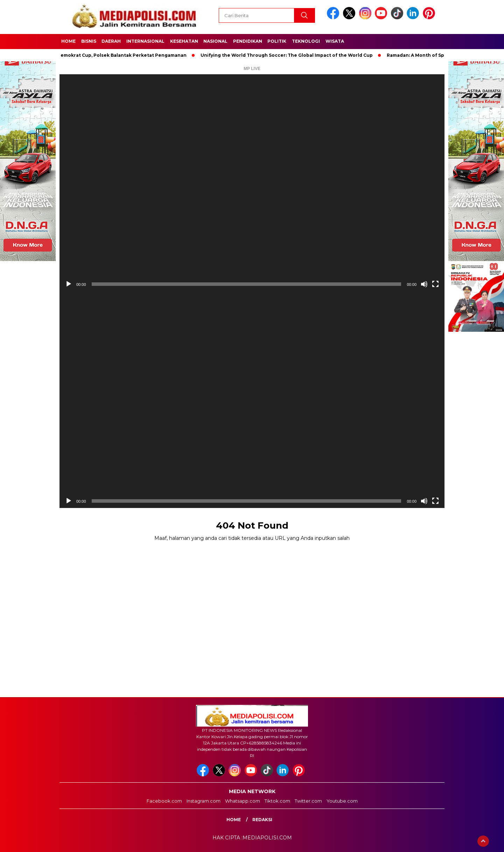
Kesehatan (184, 41)
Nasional (215, 41)
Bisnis (89, 41)
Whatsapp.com (243, 801)
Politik (277, 41)
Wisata (335, 41)
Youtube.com (342, 801)
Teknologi (306, 41)
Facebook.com (164, 801)
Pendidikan (248, 41)
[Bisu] (424, 284)
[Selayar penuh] (435, 284)
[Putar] (69, 284)
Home (68, 41)
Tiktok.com (277, 801)
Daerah (111, 41)
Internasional (145, 41)
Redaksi (262, 820)
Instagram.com (204, 801)
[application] (252, 183)
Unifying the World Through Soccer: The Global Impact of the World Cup (289, 55)
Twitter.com (308, 801)
